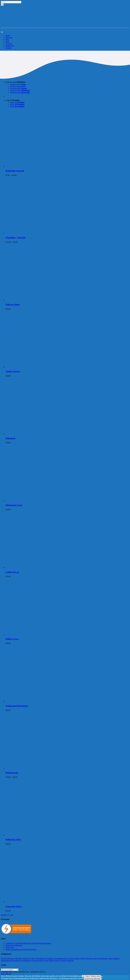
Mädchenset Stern (14, 505)
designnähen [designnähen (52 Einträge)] (40, 958)
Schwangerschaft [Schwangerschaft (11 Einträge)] (37, 961)
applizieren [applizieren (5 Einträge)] (26, 958)
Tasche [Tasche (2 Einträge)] (57, 961)
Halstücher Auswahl (15, 171)
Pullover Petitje (13, 305)
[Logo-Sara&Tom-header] (65, 27)
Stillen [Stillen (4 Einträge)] (52, 961)
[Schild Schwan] (34, 568)
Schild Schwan (12, 572)
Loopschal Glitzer (14, 906)
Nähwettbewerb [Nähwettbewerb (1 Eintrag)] (7, 961)
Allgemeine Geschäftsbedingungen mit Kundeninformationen (28, 943)
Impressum (10, 947)
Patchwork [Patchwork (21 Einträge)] (17, 961)
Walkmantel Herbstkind (17, 706)
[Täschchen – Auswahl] (34, 233)
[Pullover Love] (34, 634)
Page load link (6, 974)
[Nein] (102, 977)
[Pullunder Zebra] (34, 835)
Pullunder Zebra (13, 839)
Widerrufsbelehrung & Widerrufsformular (21, 949)
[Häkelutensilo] (34, 768)
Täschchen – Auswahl (16, 238)
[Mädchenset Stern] (34, 501)
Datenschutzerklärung (14, 945)
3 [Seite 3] (10, 915)
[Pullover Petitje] (34, 300)
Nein (88, 976)
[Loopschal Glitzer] (34, 902)
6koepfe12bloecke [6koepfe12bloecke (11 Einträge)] (8, 958)
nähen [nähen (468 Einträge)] (111, 958)
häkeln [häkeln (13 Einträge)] (77, 958)
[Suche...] (11, 2)
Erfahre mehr (96, 976)
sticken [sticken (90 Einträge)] (46, 961)
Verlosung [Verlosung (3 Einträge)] (70, 961)
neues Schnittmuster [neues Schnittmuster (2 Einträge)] (100, 958)
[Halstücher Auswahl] (34, 166)
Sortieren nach (15, 82)
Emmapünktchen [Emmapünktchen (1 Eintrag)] (61, 958)
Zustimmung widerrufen (93, 979)
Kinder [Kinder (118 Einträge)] (83, 958)
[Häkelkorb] (34, 434)
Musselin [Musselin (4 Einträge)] (89, 958)
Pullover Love (12, 639)
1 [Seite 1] (7, 915)
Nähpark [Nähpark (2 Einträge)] (116, 958)
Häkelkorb (10, 438)
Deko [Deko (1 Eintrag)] (33, 958)
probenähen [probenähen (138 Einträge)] (26, 961)
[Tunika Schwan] (34, 367)
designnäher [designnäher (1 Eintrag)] (49, 958)
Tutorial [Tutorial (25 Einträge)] (63, 961)
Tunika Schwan (13, 371)
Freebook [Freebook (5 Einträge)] (71, 958)
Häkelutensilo (12, 773)
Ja (83, 976)
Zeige (13, 100)
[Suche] (2, 5)
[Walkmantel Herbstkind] (34, 701)
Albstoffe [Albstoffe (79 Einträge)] (18, 958)
